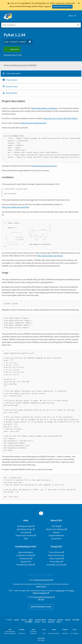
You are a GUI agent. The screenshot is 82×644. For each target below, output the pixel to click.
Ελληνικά (60, 620)
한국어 (59, 622)
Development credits (25, 565)
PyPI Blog (55, 526)
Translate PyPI (25, 559)
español (17, 620)
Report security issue (56, 555)
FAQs (26, 539)
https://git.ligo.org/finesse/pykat (34, 123)
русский (37, 622)
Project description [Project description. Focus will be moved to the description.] (12, 73)
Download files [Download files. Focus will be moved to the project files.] (10, 93)
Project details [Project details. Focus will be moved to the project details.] (10, 80)
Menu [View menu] (73, 16)
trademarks (60, 591)
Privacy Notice (55, 562)
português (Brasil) (40, 620)
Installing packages (25, 526)
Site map (41, 599)
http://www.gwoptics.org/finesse (44, 108)
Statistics (56, 532)
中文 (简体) (76, 620)
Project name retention (25, 535)
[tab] (41, 74)
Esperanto (51, 622)
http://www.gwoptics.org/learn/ (45, 166)
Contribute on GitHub (25, 555)
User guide (25, 532)
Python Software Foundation (43, 597)
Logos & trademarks (56, 535)
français (24, 620)
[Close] (79, 3)
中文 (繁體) (29, 622)
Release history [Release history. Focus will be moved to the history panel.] (10, 87)
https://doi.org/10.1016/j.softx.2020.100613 (61, 118)
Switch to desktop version (41, 607)
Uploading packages (25, 529)
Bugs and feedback (26, 552)
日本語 (31, 620)
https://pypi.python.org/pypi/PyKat (15, 207)
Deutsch (68, 620)
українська (52, 620)
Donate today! (41, 586)
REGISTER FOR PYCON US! (61, 7)
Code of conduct (55, 559)
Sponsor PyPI (26, 562)
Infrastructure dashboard (55, 529)
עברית (44, 622)
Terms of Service (55, 552)
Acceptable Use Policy (55, 565)
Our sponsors (56, 539)
